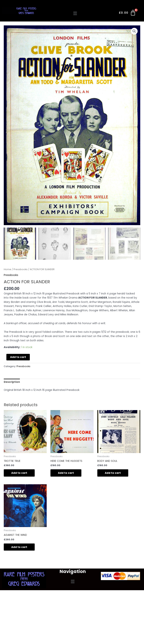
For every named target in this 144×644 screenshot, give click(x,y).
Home (7, 270)
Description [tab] (12, 382)
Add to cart (18, 357)
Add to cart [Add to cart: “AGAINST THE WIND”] (19, 547)
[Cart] (128, 13)
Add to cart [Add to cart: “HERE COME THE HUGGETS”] (66, 473)
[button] (75, 13)
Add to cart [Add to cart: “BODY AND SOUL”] (113, 473)
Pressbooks (21, 270)
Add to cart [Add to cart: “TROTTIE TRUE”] (19, 473)
